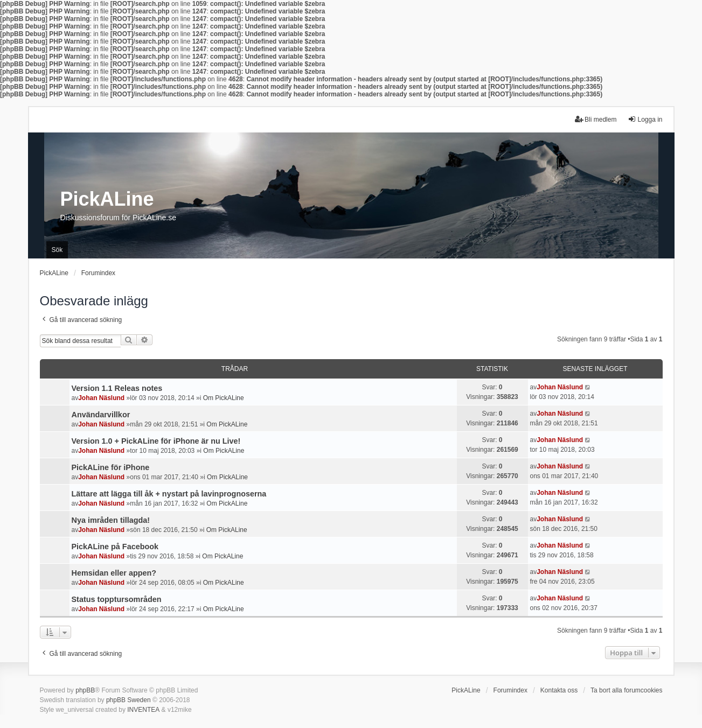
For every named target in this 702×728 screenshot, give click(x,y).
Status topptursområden (117, 599)
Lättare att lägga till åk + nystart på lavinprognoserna (169, 494)
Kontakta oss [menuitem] (559, 690)
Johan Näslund (101, 398)
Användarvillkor (101, 415)
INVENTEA (143, 710)
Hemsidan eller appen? (114, 573)
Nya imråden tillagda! (111, 520)
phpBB (85, 690)
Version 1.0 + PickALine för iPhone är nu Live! (156, 441)
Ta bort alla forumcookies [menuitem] (626, 690)
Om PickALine (224, 398)
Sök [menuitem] (57, 250)
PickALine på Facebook (115, 547)
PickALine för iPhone (111, 467)
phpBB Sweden (128, 700)
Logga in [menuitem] (645, 119)
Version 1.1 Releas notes (117, 388)
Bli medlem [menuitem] (596, 119)
